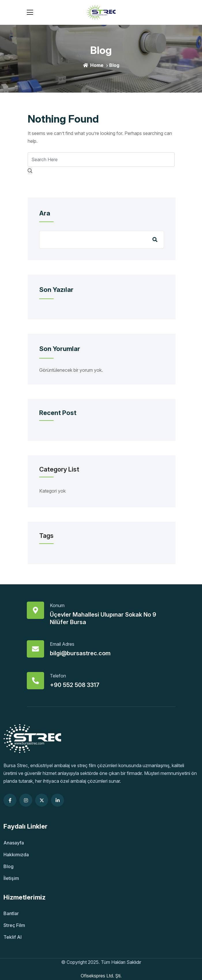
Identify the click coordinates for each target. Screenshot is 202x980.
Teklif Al (13, 937)
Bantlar (11, 913)
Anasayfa (14, 843)
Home (93, 65)
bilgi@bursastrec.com (80, 653)
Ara (45, 213)
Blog (9, 866)
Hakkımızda (16, 855)
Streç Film (14, 925)
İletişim (11, 878)
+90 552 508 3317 (75, 685)
